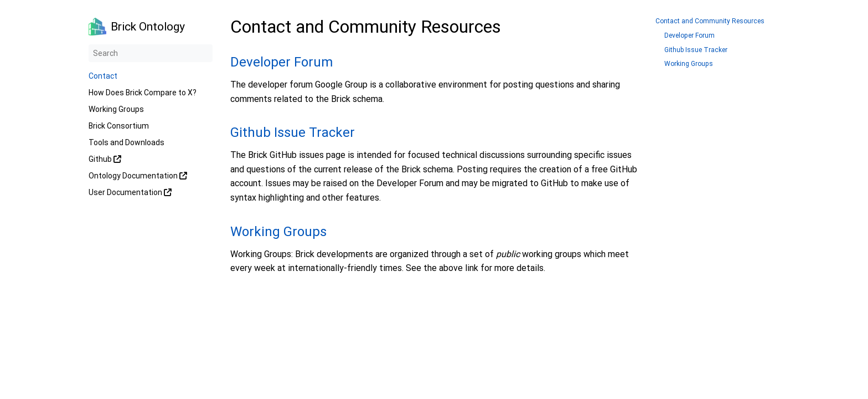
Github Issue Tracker (293, 132)
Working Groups (116, 109)
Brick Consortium (119, 126)
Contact (103, 76)
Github (105, 159)
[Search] (151, 53)
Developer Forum (281, 62)
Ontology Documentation (138, 176)
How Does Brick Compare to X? (143, 93)
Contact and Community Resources (710, 21)
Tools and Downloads (126, 142)
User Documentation (130, 192)
